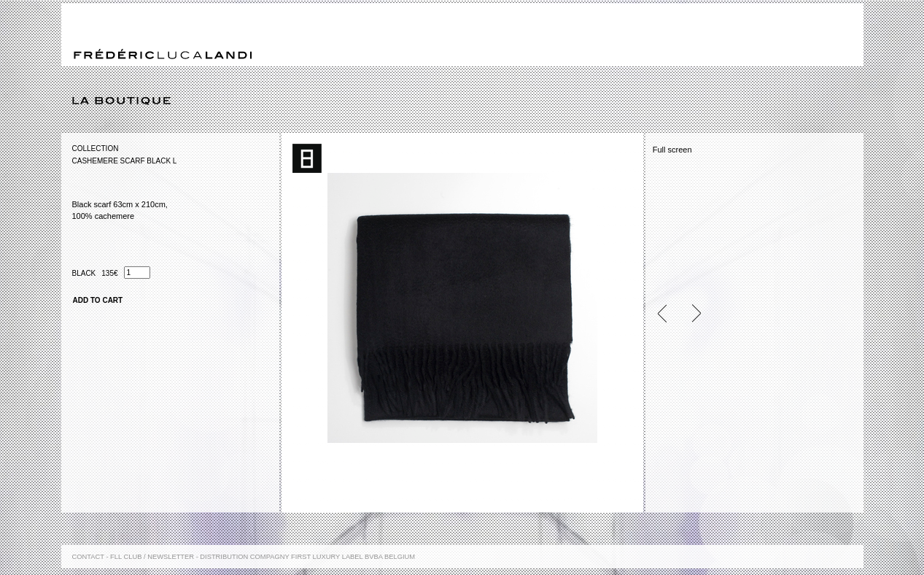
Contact (88, 557)
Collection (96, 148)
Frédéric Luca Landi (163, 54)
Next (690, 313)
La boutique (468, 101)
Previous (668, 313)
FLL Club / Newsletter (152, 557)
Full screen (672, 150)
